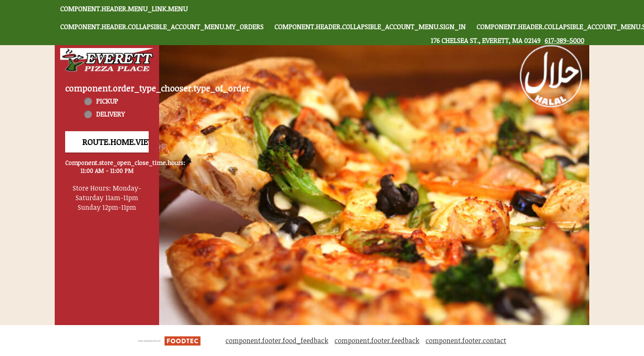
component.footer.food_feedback (277, 341)
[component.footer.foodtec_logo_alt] (169, 340)
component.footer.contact (466, 341)
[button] (107, 60)
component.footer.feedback (377, 341)
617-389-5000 (564, 41)
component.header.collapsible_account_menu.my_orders (162, 27)
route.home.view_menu (134, 142)
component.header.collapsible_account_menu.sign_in (370, 27)
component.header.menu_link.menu (124, 9)
